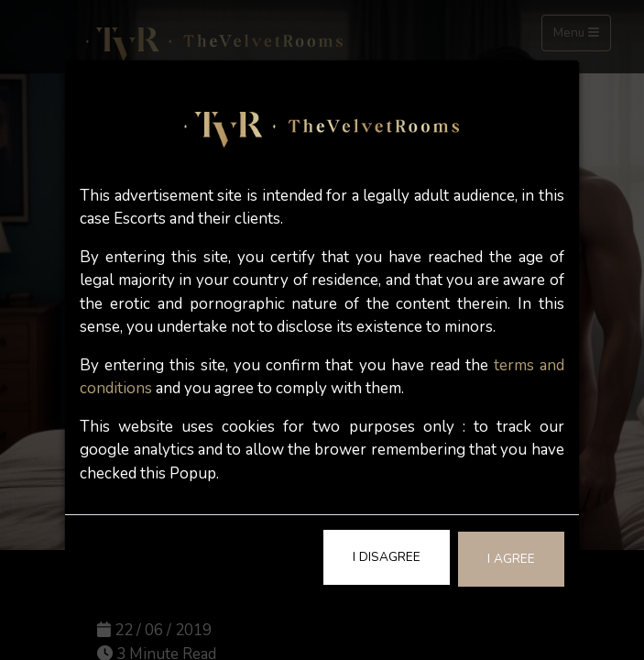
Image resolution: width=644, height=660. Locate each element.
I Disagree (387, 557)
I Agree (511, 559)
